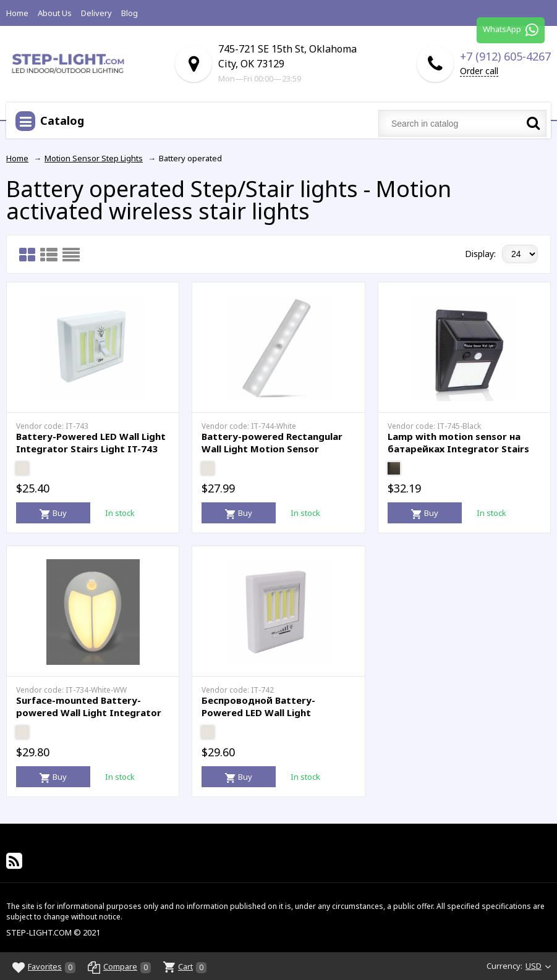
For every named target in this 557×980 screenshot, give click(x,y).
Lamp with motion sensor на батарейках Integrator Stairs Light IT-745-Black (458, 448)
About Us (55, 13)
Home (17, 13)
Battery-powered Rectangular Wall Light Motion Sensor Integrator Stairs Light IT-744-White (274, 454)
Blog (130, 13)
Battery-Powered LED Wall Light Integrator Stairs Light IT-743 (91, 442)
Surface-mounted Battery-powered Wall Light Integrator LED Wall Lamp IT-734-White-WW (93, 712)
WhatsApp (511, 31)
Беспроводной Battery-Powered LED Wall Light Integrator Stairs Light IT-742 (272, 712)
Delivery (96, 13)
